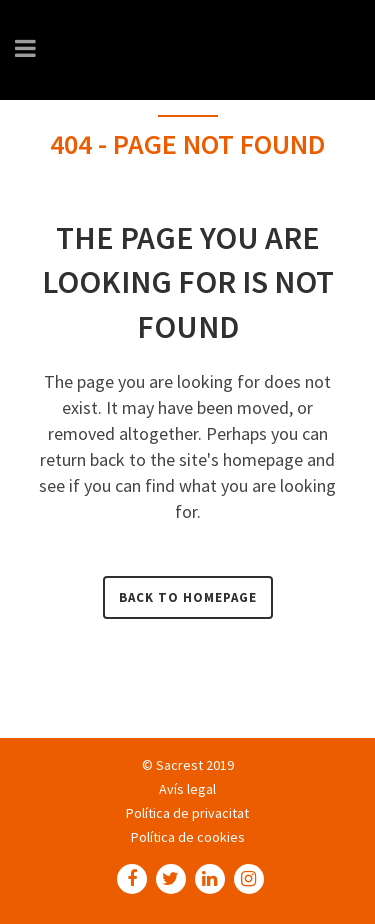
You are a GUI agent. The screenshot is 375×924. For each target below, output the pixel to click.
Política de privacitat (187, 813)
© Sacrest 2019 (188, 765)
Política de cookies (188, 837)
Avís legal (187, 789)
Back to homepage (188, 597)
